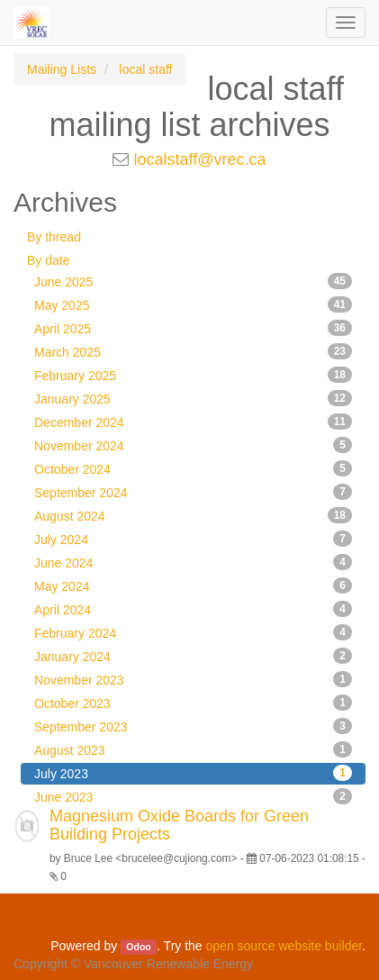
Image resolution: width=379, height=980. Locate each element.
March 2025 (193, 351)
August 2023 (193, 749)
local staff (146, 69)
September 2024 (193, 492)
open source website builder (284, 946)
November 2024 (193, 445)
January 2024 (193, 656)
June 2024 (193, 562)
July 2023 (193, 773)
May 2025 (193, 304)
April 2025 (193, 328)
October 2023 (193, 703)
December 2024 (193, 422)
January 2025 (193, 398)
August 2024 (193, 515)
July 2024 (193, 539)
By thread (54, 237)
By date (48, 260)
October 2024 (193, 468)
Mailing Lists (62, 69)
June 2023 (193, 796)
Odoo (138, 947)
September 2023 (193, 726)
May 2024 (193, 585)
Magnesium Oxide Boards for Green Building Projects (179, 825)
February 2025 (193, 375)
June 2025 (193, 281)
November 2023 (193, 679)
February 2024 (193, 632)
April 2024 (193, 609)
